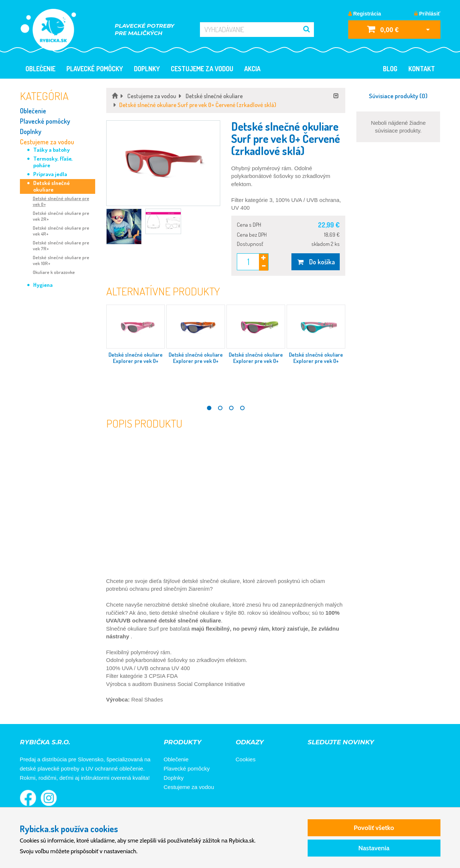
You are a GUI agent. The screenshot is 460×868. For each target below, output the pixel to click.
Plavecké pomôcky (95, 69)
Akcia (252, 69)
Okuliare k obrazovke (54, 272)
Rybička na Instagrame (49, 798)
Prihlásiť (427, 14)
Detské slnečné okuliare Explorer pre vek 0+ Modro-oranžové (196, 361)
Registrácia (365, 14)
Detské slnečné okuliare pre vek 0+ (61, 201)
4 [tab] (242, 408)
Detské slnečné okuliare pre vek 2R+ (61, 216)
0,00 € (383, 29)
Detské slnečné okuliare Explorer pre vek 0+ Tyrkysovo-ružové (316, 361)
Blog (390, 69)
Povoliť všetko (374, 828)
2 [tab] (220, 408)
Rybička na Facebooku (28, 798)
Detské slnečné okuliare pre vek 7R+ (61, 246)
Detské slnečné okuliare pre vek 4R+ (61, 231)
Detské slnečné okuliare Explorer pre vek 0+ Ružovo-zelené (256, 361)
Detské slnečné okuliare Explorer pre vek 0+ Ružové (136, 361)
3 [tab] (231, 408)
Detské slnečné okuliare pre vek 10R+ (61, 260)
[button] (163, 163)
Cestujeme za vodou (202, 69)
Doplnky (147, 69)
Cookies (246, 759)
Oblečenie (40, 69)
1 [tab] (209, 408)
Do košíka (316, 262)
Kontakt (422, 69)
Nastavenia (374, 848)
